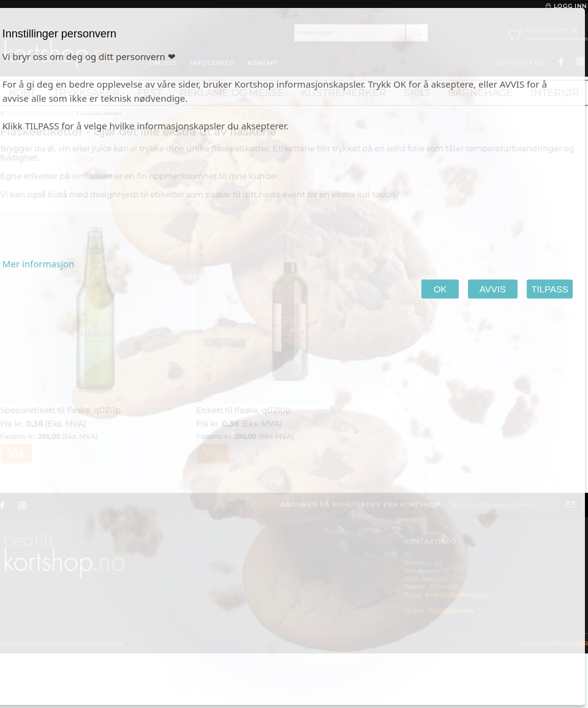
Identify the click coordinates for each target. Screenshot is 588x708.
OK (440, 289)
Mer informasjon (39, 264)
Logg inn (566, 6)
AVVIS (493, 289)
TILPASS (550, 289)
